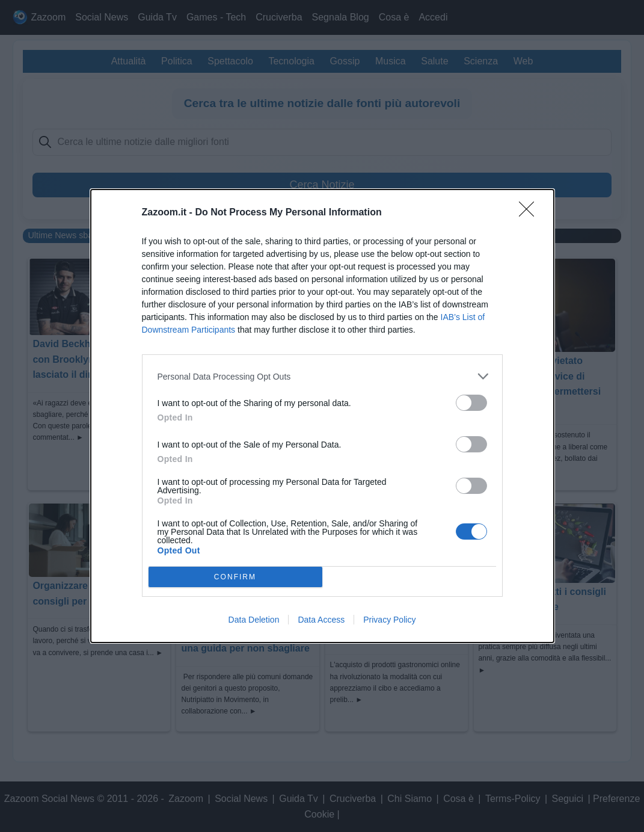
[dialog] (322, 416)
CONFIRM (235, 577)
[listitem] (322, 376)
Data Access (321, 620)
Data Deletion (254, 620)
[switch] (471, 403)
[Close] (530, 213)
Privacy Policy (389, 620)
